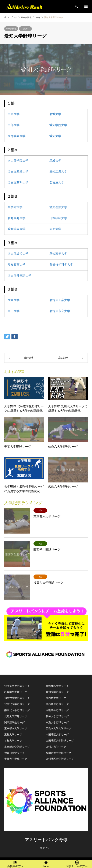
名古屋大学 (57, 183)
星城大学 (55, 161)
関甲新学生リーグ (14, 723)
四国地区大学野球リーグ (60, 741)
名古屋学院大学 (18, 161)
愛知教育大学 (17, 265)
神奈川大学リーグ (14, 753)
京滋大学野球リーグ (57, 723)
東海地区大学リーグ (57, 686)
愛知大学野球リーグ (57, 692)
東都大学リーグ (13, 735)
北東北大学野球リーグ (17, 704)
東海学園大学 (17, 136)
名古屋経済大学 (18, 254)
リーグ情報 (11, 29)
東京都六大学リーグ (16, 728)
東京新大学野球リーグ (17, 747)
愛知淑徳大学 (58, 254)
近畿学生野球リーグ (57, 710)
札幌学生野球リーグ (16, 692)
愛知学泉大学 (17, 229)
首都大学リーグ (13, 741)
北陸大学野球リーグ (16, 716)
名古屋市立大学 (60, 311)
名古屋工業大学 (60, 300)
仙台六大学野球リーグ (17, 698)
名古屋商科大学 (18, 183)
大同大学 (14, 300)
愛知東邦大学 (17, 218)
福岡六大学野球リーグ (59, 753)
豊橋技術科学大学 (61, 265)
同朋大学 (55, 229)
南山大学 (14, 311)
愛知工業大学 (58, 172)
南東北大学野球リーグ (17, 710)
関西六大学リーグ (56, 698)
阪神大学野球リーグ (57, 716)
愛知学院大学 (58, 125)
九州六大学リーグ (56, 747)
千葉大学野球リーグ (16, 759)
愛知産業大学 (58, 207)
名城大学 (55, 114)
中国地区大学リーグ (57, 735)
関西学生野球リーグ (57, 704)
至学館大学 (15, 207)
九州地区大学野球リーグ (60, 759)
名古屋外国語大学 (20, 276)
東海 (25, 29)
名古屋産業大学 (18, 172)
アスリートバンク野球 (46, 840)
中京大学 (14, 114)
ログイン (45, 848)
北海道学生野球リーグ (17, 686)
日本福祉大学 (58, 218)
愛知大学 (55, 136)
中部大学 (14, 125)
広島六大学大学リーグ (59, 728)
